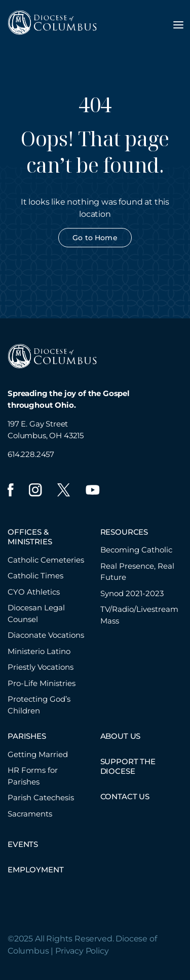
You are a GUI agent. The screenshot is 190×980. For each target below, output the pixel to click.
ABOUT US (121, 736)
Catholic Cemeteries (46, 560)
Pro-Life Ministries (42, 683)
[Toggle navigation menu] (178, 25)
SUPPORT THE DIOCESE (128, 766)
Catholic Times (35, 576)
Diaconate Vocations (46, 635)
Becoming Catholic (136, 550)
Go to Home (95, 238)
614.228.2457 (31, 454)
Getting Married (38, 754)
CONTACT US (125, 796)
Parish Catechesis (41, 797)
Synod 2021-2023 (132, 593)
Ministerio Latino (39, 651)
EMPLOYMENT (35, 870)
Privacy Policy (82, 951)
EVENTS (23, 844)
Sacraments (30, 814)
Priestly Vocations (41, 667)
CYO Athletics (34, 592)
